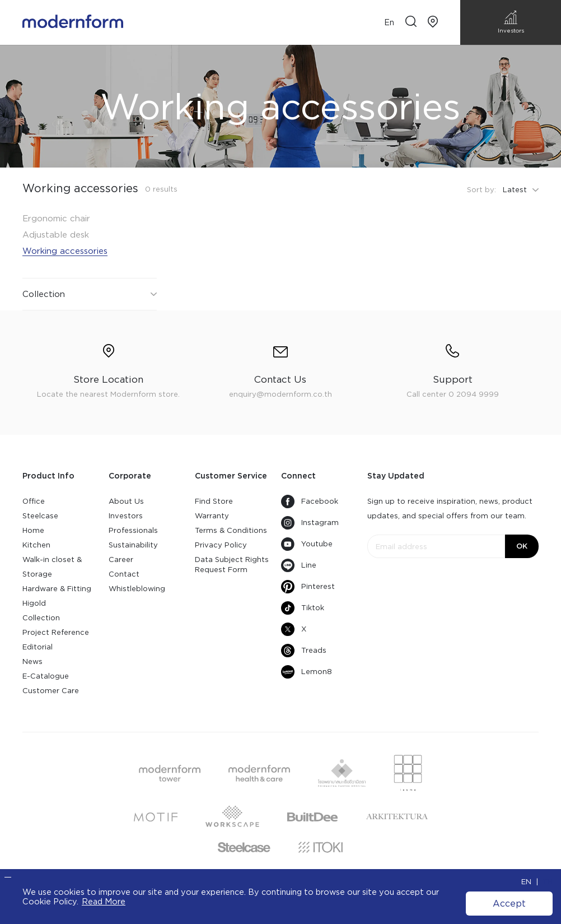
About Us (126, 501)
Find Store (214, 501)
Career (121, 559)
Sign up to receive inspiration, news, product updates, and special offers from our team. (450, 509)
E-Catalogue (46, 676)
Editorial (38, 647)
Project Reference (56, 632)
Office (34, 501)
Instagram (310, 523)
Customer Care (51, 691)
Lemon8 (307, 672)
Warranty (212, 516)
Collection (41, 618)
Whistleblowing (137, 589)
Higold (34, 603)
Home (33, 530)
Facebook (310, 502)
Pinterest (308, 587)
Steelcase (40, 516)
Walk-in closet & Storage (52, 567)
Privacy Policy (221, 545)
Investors (126, 516)
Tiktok (303, 608)
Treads (304, 651)
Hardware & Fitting (57, 589)
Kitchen (36, 545)
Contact (124, 574)
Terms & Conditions (231, 530)
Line (299, 565)
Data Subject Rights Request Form (232, 565)
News (32, 661)
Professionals (133, 530)
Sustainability (133, 545)
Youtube (307, 544)
